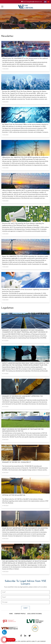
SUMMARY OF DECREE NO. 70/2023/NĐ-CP (16, 462)
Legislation (7, 308)
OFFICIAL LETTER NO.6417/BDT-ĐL (14, 495)
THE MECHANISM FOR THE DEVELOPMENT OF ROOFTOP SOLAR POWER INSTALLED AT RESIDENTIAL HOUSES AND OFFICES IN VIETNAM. (24, 563)
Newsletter (7, 36)
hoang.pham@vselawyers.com (34, 2)
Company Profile (20, 614)
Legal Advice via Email (34, 614)
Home (11, 614)
